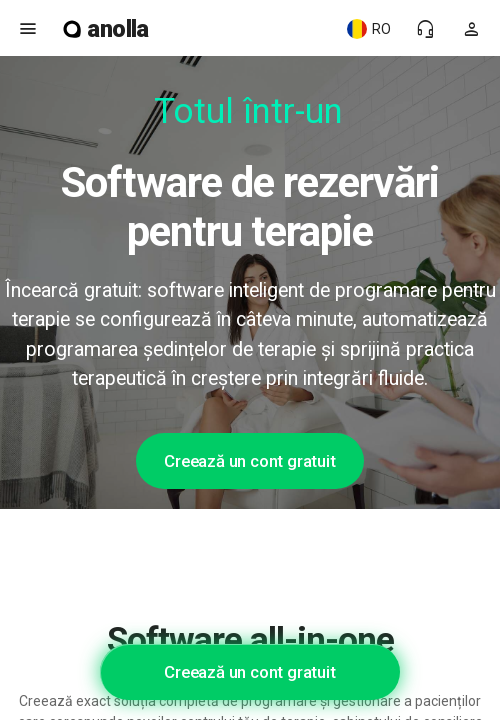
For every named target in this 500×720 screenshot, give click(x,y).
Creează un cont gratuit (249, 461)
